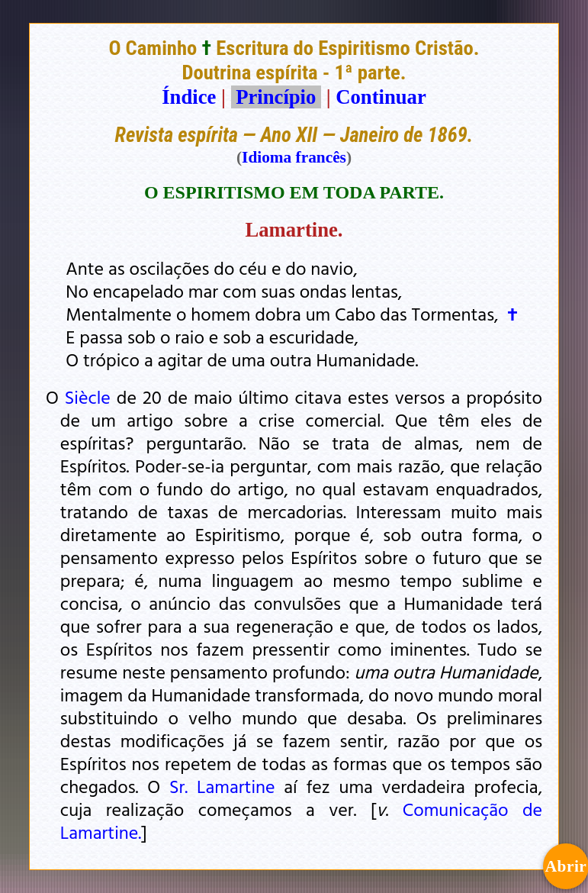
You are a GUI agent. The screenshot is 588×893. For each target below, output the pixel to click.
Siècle (88, 397)
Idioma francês (294, 157)
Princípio (276, 97)
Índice (189, 97)
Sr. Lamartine (222, 786)
